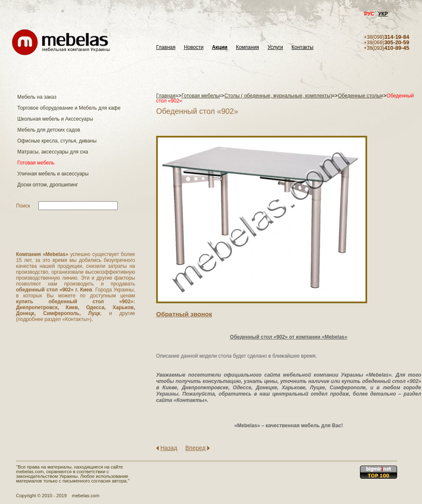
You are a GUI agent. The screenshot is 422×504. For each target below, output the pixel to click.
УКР (383, 14)
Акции (220, 47)
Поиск (23, 206)
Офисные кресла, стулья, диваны (57, 141)
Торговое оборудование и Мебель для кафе (69, 108)
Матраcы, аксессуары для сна (53, 152)
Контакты (303, 47)
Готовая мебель (36, 163)
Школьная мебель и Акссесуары (55, 119)
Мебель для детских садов (49, 130)
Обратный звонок (184, 314)
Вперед (195, 448)
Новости (194, 47)
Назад (169, 448)
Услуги (275, 47)
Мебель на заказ (37, 97)
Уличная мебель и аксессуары (53, 174)
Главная (166, 47)
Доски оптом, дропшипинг (48, 185)
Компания (248, 47)
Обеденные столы (360, 96)
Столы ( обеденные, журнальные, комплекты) (278, 96)
